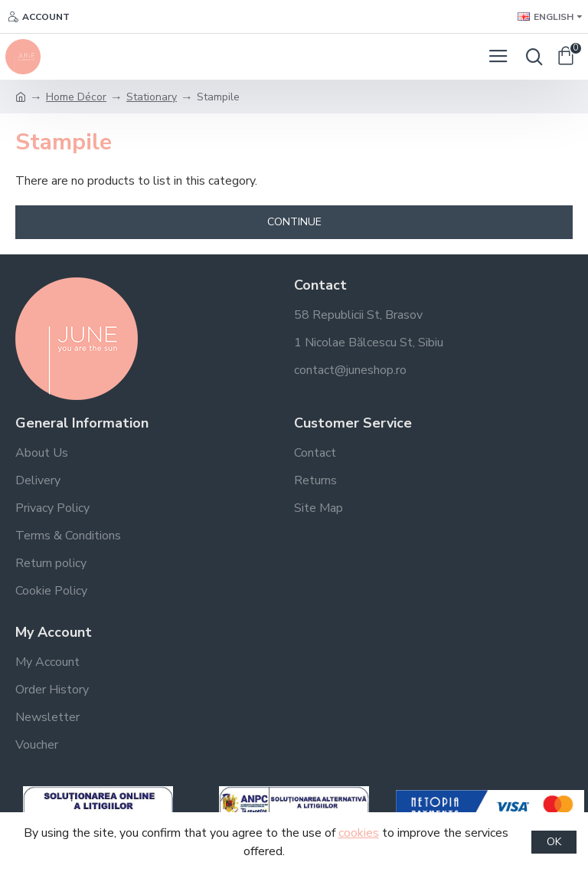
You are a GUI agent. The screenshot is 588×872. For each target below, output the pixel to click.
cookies (359, 833)
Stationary (152, 97)
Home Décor (76, 97)
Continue (294, 222)
